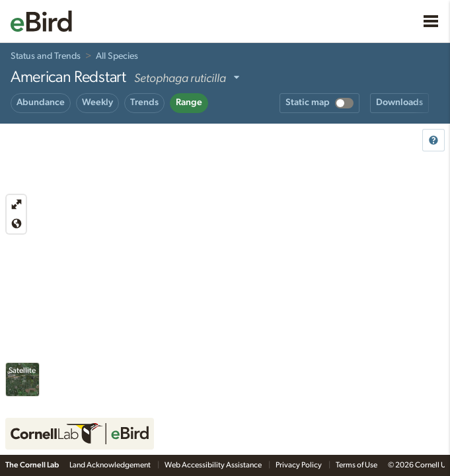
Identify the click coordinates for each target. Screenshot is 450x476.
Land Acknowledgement (111, 465)
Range (189, 102)
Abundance (41, 102)
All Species (117, 56)
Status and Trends (46, 56)
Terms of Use (356, 465)
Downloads (399, 102)
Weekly (97, 102)
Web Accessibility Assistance (214, 465)
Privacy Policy (299, 465)
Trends (144, 102)
